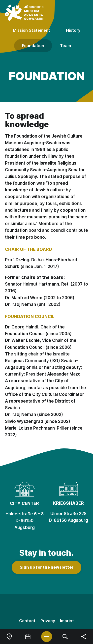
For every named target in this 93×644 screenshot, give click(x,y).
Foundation (33, 46)
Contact (27, 621)
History (73, 30)
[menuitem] (9, 637)
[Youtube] (67, 606)
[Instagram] (26, 606)
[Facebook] (47, 606)
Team (65, 46)
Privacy (48, 621)
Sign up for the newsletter (46, 567)
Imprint (67, 621)
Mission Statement (31, 30)
